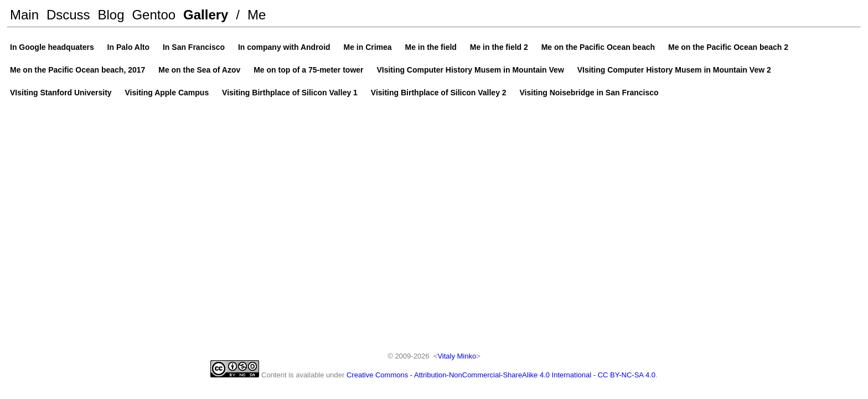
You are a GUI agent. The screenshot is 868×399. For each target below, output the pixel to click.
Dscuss (68, 15)
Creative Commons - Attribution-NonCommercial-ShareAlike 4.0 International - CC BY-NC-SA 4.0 (501, 375)
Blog (111, 15)
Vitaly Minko (457, 356)
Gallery (206, 15)
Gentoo (154, 15)
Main (24, 15)
